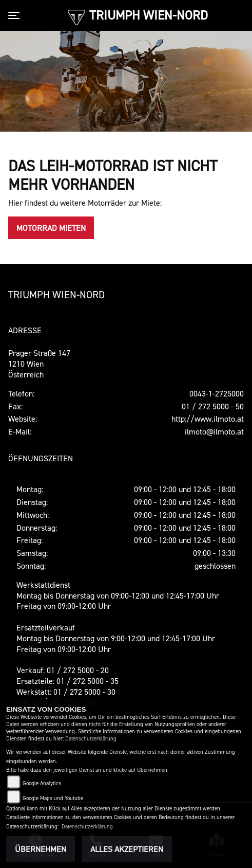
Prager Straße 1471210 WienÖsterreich (39, 364)
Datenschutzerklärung (91, 739)
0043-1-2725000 (217, 393)
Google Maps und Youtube (53, 798)
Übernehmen (41, 849)
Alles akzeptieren (127, 849)
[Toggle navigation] (16, 15)
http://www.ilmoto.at (208, 419)
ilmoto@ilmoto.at (214, 431)
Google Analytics (42, 783)
